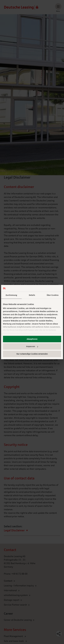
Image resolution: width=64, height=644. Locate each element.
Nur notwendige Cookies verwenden (32, 354)
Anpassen (32, 346)
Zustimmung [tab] (11, 295)
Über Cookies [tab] (53, 295)
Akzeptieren (32, 339)
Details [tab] (32, 295)
